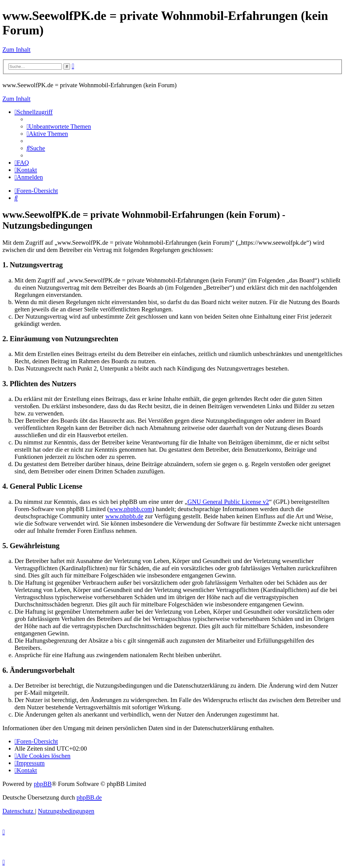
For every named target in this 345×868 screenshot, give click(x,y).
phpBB (43, 784)
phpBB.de (89, 797)
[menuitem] (59, 126)
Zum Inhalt (16, 49)
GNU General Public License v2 (228, 502)
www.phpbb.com (131, 509)
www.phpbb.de (124, 516)
